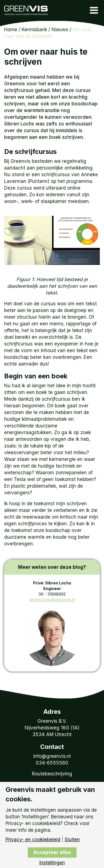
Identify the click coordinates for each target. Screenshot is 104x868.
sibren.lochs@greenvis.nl (52, 600)
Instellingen (52, 863)
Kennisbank (34, 30)
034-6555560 (52, 763)
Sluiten (72, 840)
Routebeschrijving (52, 774)
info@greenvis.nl (52, 756)
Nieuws (60, 30)
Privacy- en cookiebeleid (33, 840)
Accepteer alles (52, 852)
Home (11, 30)
